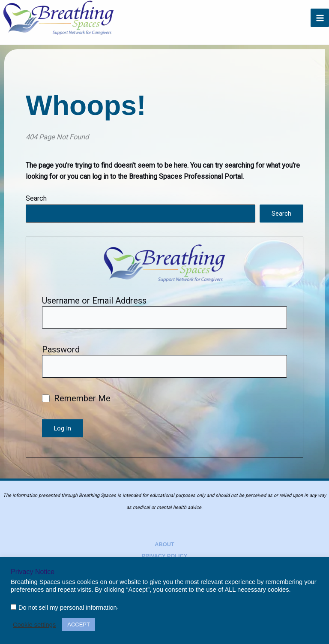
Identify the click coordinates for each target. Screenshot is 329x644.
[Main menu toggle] (320, 18)
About (164, 544)
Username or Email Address (94, 301)
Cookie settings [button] (34, 625)
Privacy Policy (165, 556)
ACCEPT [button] (79, 624)
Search (36, 198)
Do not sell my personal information (68, 608)
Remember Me (76, 398)
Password (61, 349)
